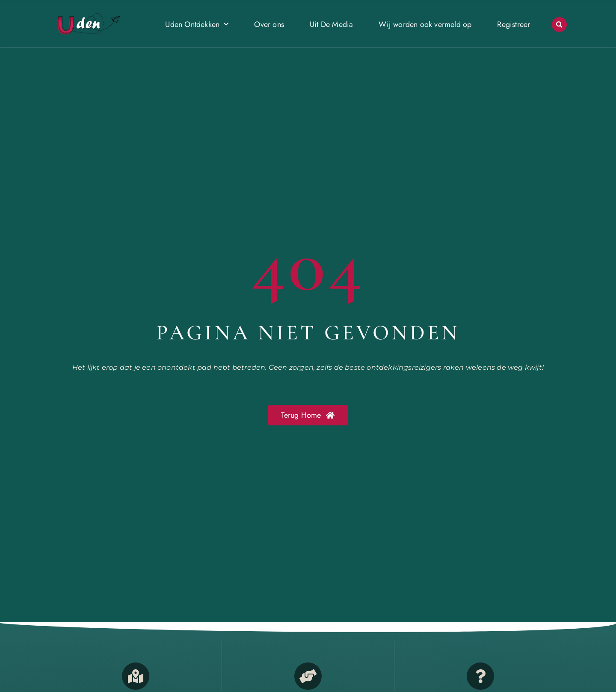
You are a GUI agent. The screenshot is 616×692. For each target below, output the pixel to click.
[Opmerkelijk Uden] (136, 676)
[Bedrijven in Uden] (308, 676)
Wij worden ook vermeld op (425, 24)
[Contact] (480, 676)
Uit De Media (331, 24)
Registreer (514, 24)
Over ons (269, 24)
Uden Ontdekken (197, 25)
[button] (559, 25)
